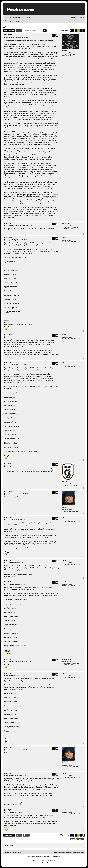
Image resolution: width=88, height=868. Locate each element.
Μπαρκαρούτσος (66, 223)
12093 (71, 240)
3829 (70, 53)
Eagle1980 (64, 481)
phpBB (40, 856)
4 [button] (81, 31)
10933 (71, 510)
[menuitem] (24, 17)
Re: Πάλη (9, 35)
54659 (71, 226)
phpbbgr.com (51, 860)
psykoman (64, 50)
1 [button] (73, 31)
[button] (71, 31)
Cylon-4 (64, 238)
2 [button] (76, 31)
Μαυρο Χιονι (65, 506)
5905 (70, 484)
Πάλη (6, 27)
